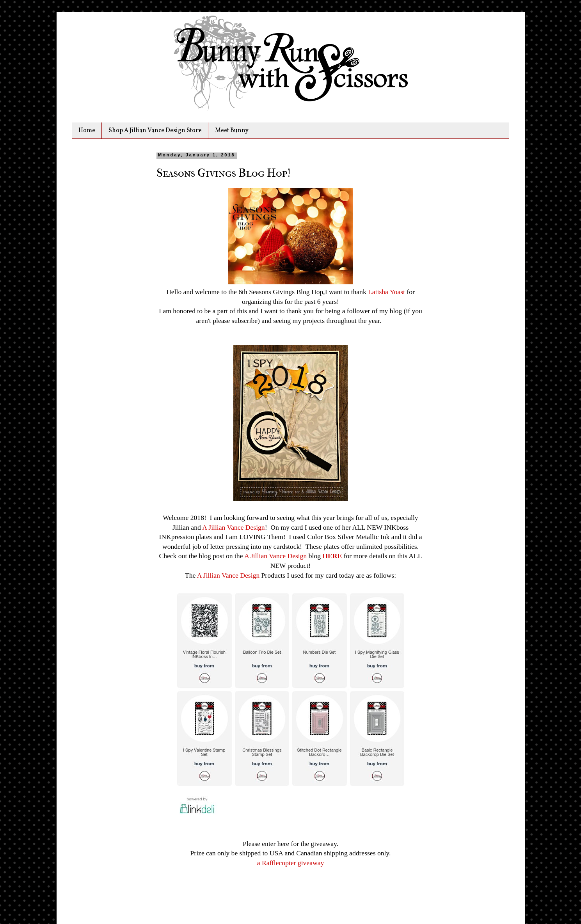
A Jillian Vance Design (233, 527)
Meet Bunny (232, 131)
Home (87, 131)
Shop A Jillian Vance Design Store (155, 131)
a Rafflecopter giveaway (291, 863)
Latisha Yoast (386, 292)
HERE (332, 556)
